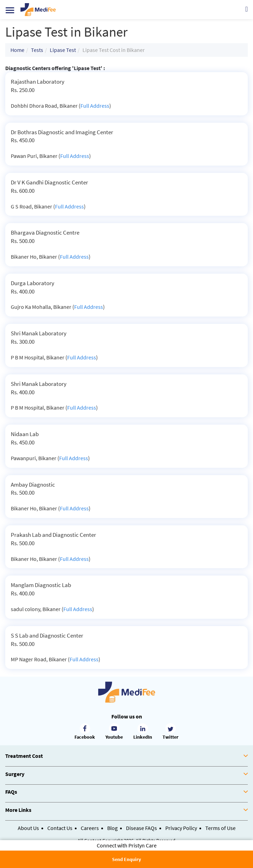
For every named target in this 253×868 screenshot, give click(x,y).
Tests (37, 50)
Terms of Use (220, 828)
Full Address (95, 106)
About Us (28, 828)
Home (17, 50)
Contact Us (60, 828)
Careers (90, 828)
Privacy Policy (181, 828)
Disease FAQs (141, 828)
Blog (112, 828)
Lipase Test (63, 50)
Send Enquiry (126, 859)
